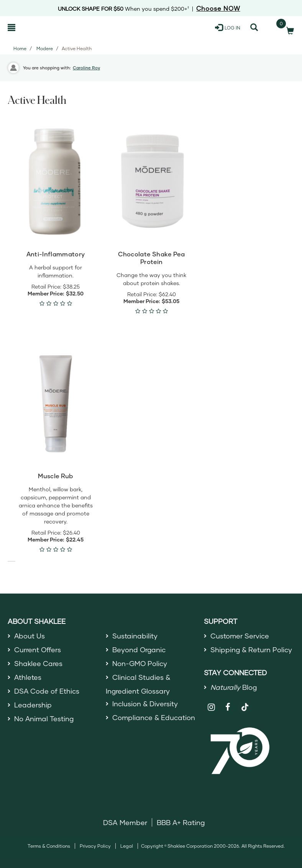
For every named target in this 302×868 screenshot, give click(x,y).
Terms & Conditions (49, 846)
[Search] (254, 28)
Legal (127, 846)
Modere (45, 48)
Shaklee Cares (38, 663)
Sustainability (135, 636)
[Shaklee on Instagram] (211, 708)
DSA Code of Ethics (47, 691)
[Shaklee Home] (45, 28)
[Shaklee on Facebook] (228, 708)
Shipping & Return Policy (251, 650)
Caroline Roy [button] (86, 68)
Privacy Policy (95, 846)
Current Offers (38, 650)
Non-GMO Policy (140, 663)
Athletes (28, 678)
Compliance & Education (154, 718)
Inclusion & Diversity (145, 704)
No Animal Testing (44, 719)
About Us (30, 636)
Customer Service (240, 636)
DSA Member (125, 823)
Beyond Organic (139, 650)
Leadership (33, 705)
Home (20, 48)
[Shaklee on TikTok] (245, 703)
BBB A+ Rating (181, 823)
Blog (234, 687)
